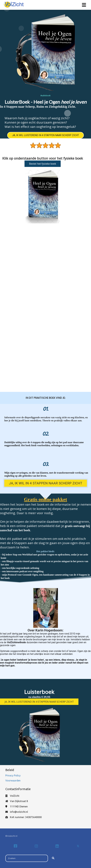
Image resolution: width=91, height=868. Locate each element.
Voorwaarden (13, 780)
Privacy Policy (13, 775)
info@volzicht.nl (19, 812)
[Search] (53, 858)
